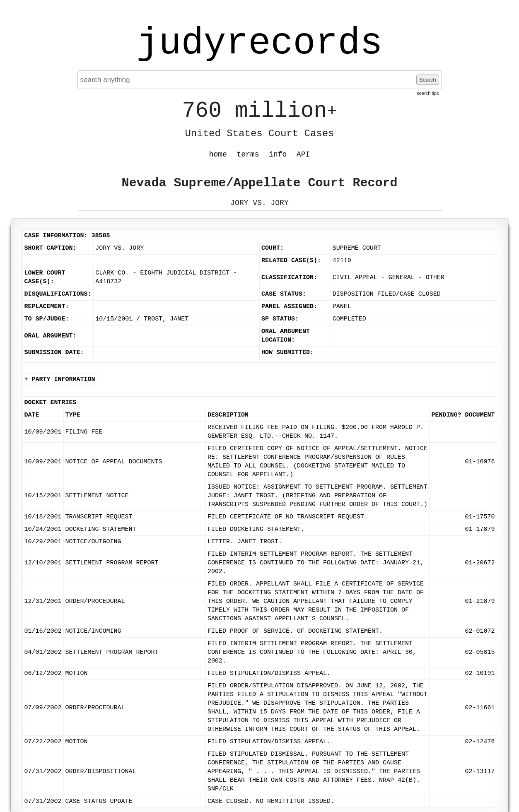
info (278, 154)
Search (428, 80)
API (303, 154)
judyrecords (259, 43)
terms (248, 154)
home (218, 154)
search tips (428, 93)
